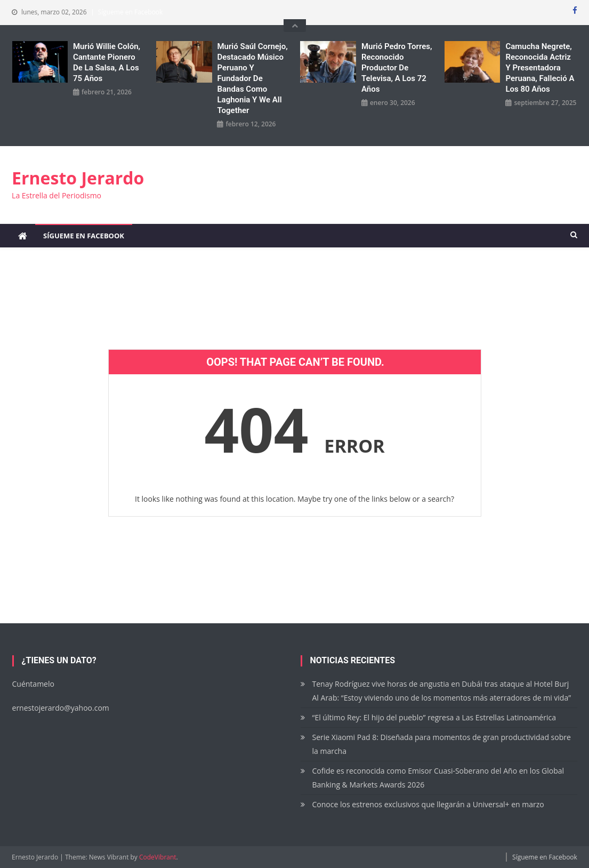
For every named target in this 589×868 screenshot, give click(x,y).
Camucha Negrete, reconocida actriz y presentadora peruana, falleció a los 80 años (540, 68)
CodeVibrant (158, 857)
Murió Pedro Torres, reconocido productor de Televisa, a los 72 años (397, 68)
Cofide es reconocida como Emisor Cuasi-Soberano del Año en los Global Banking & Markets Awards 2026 (438, 778)
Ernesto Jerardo (78, 178)
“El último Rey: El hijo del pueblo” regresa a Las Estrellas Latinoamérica (434, 717)
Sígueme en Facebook (131, 12)
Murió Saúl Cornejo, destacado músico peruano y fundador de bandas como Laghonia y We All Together (252, 78)
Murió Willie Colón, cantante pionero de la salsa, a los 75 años (107, 62)
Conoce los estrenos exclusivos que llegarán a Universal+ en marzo (428, 804)
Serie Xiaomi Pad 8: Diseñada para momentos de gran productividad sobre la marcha (442, 744)
